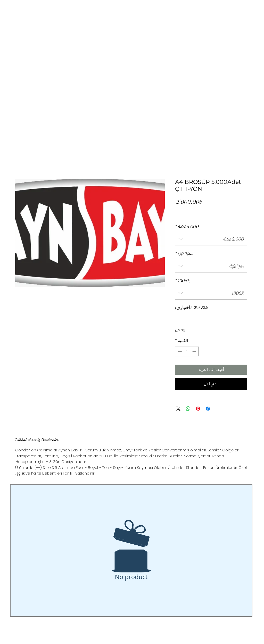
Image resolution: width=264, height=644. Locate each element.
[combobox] (211, 239)
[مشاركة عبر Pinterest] (198, 409)
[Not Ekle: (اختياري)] (211, 320)
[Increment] (179, 352)
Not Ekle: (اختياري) (192, 307)
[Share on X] (178, 409)
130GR (183, 280)
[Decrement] (195, 352)
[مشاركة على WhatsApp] (188, 409)
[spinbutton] (187, 352)
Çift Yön (184, 253)
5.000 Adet (187, 226)
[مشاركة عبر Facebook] (208, 409)
